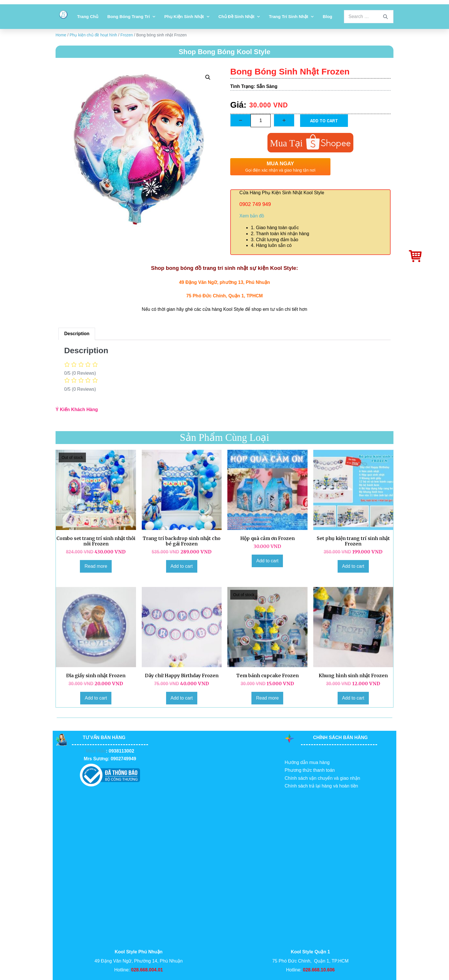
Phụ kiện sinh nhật (187, 17)
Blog (327, 16)
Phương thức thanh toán (310, 770)
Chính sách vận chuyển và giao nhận (322, 778)
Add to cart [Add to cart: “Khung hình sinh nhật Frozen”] (353, 698)
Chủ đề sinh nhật (239, 17)
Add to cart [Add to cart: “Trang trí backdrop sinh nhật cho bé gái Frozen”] (182, 566)
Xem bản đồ (252, 216)
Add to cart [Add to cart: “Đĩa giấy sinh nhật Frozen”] (96, 698)
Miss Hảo (96, 751)
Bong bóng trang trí (131, 17)
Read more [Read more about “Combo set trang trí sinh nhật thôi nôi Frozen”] (96, 566)
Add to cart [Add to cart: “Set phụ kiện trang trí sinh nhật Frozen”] (353, 566)
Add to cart (324, 121)
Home (61, 35)
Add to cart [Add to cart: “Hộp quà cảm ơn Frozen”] (267, 561)
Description (77, 334)
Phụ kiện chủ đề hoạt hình (93, 35)
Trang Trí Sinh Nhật (291, 17)
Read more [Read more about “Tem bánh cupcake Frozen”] (267, 698)
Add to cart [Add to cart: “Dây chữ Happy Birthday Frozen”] (182, 698)
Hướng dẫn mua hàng (307, 762)
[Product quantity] (261, 121)
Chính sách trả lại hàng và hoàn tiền (321, 786)
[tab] (77, 334)
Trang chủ (88, 16)
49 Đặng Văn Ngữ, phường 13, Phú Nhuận (224, 282)
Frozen (127, 35)
